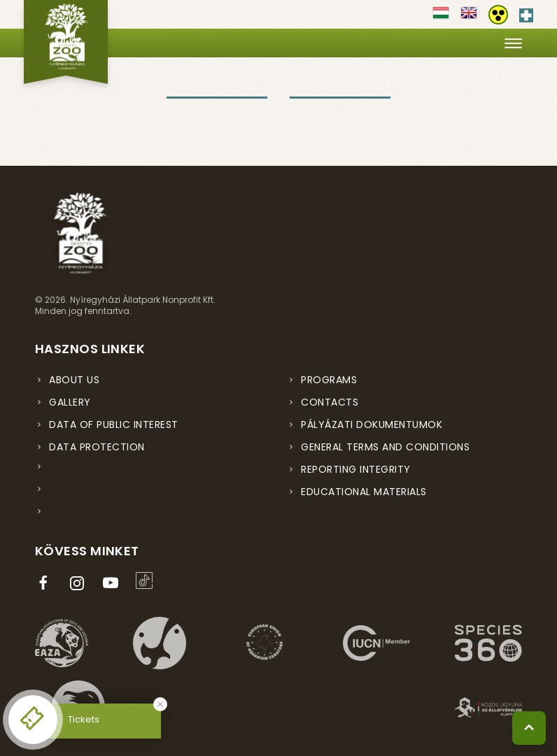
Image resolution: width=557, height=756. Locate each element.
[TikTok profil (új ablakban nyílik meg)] (147, 580)
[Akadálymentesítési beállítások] (498, 15)
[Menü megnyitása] (513, 43)
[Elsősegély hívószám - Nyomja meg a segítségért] (526, 13)
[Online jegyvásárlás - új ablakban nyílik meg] (33, 720)
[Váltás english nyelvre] (469, 17)
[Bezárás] (160, 704)
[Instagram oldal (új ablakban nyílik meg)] (80, 583)
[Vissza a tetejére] (529, 728)
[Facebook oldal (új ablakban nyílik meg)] (46, 583)
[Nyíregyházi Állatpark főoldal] (66, 42)
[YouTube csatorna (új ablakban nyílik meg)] (113, 583)
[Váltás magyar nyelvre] (441, 17)
